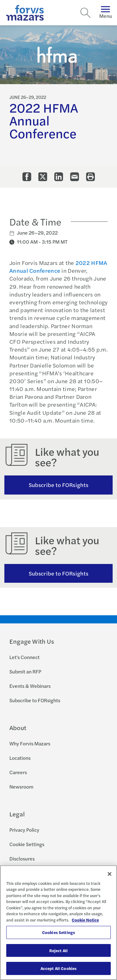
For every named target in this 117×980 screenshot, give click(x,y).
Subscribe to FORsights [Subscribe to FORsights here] (58, 573)
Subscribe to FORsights (58, 485)
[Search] (85, 13)
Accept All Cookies (58, 968)
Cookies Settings (58, 932)
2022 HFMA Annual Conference (58, 267)
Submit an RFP (25, 671)
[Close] (110, 874)
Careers (18, 772)
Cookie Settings (27, 844)
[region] (58, 923)
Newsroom (21, 787)
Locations (20, 758)
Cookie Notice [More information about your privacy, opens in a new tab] (85, 920)
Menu (106, 13)
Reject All (58, 950)
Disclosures (22, 858)
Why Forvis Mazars (30, 743)
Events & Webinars (30, 686)
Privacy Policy (24, 830)
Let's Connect (24, 657)
